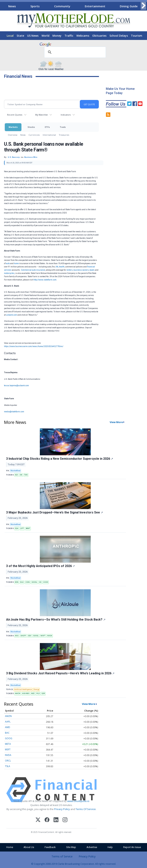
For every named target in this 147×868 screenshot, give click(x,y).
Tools (63, 127)
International (49, 135)
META (8, 744)
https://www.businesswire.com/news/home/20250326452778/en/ (34, 346)
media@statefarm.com (14, 412)
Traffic (69, 36)
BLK (22, 582)
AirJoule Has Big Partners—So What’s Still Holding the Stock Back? (56, 620)
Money (57, 36)
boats (92, 270)
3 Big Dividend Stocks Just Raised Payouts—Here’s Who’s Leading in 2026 (60, 673)
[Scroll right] (143, 6)
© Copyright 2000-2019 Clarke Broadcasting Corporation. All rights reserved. (74, 864)
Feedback (50, 847)
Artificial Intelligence (23, 689)
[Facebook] (47, 820)
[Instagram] (65, 820)
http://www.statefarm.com (45, 280)
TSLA (8, 766)
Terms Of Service (86, 809)
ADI (16, 475)
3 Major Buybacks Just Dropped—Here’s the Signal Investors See (55, 512)
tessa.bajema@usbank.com (16, 386)
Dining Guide (129, 6)
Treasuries (64, 135)
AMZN (18, 694)
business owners (81, 270)
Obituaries (99, 36)
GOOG (9, 738)
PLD (38, 694)
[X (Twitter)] (38, 820)
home (16, 263)
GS (40, 582)
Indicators (66, 115)
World (45, 36)
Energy (36, 689)
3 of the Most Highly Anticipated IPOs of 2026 (40, 566)
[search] (74, 52)
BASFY (23, 636)
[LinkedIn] (56, 820)
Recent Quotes (15, 115)
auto (8, 263)
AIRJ (17, 636)
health (62, 267)
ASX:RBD (26, 694)
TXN (26, 475)
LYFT (22, 528)
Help (110, 847)
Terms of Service (62, 856)
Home (10, 847)
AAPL (8, 722)
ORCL (8, 761)
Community (62, 6)
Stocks (31, 127)
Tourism (137, 36)
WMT (28, 528)
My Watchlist (41, 115)
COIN (28, 582)
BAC (7, 733)
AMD (8, 727)
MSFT (43, 636)
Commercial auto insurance (33, 270)
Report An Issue (132, 847)
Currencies (34, 135)
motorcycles (9, 273)
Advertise (92, 847)
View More (116, 422)
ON (21, 475)
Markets (13, 127)
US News (33, 36)
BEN (17, 582)
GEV (30, 636)
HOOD (46, 582)
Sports (35, 6)
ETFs (47, 127)
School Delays (119, 36)
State (20, 36)
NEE (33, 694)
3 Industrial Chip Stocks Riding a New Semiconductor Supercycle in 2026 (60, 459)
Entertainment (95, 6)
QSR (43, 694)
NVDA (50, 636)
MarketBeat (16, 471)
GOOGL (34, 582)
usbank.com (12, 315)
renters (70, 270)
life (57, 267)
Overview (13, 135)
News (12, 6)
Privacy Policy (62, 809)
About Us (29, 847)
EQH (17, 528)
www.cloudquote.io (78, 801)
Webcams (83, 36)
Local (10, 36)
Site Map (71, 847)
